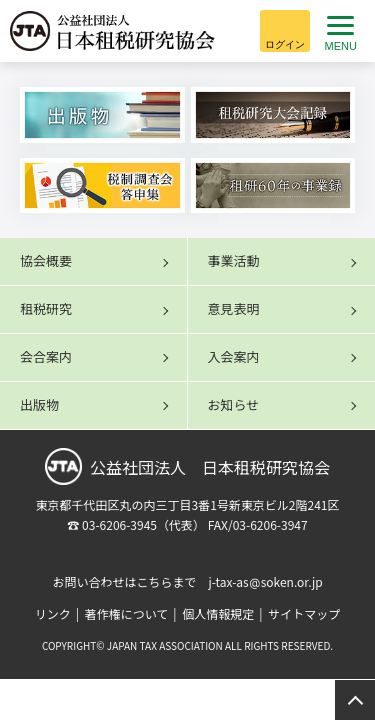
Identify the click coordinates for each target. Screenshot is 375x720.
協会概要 (46, 260)
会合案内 (46, 356)
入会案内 (234, 356)
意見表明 (234, 308)
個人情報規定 (218, 613)
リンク (53, 613)
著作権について (127, 613)
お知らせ (234, 404)
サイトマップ (304, 613)
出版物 (39, 404)
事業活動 (234, 260)
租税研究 (46, 308)
